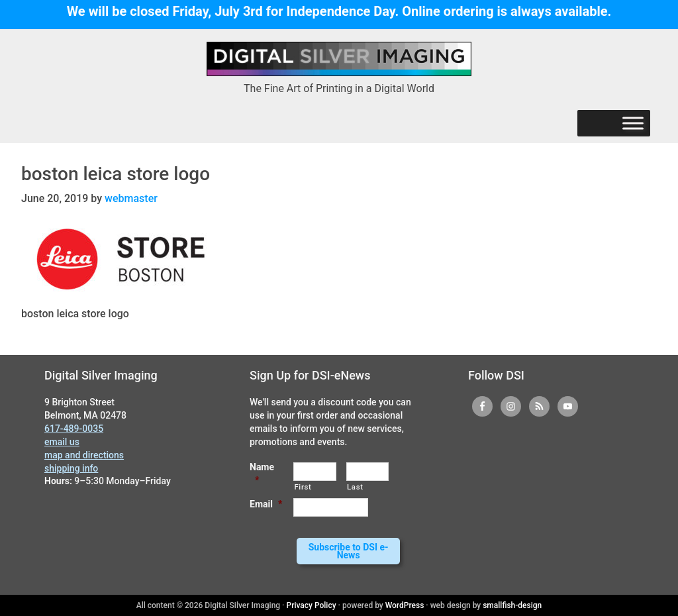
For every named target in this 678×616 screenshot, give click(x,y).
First (303, 486)
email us (62, 441)
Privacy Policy (312, 605)
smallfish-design (512, 605)
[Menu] (633, 124)
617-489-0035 (74, 429)
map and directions (84, 454)
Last (355, 486)
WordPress (405, 605)
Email (266, 504)
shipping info (71, 468)
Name (262, 473)
